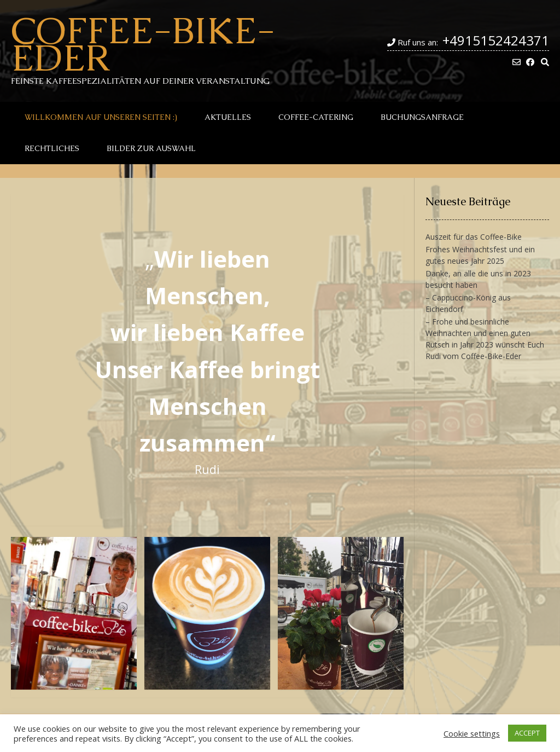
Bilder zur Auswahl (151, 148)
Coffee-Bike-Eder (143, 44)
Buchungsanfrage (422, 117)
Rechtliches (52, 148)
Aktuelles (228, 117)
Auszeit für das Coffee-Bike (474, 237)
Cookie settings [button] (472, 733)
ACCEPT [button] (527, 733)
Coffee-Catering (316, 117)
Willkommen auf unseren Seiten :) (101, 117)
